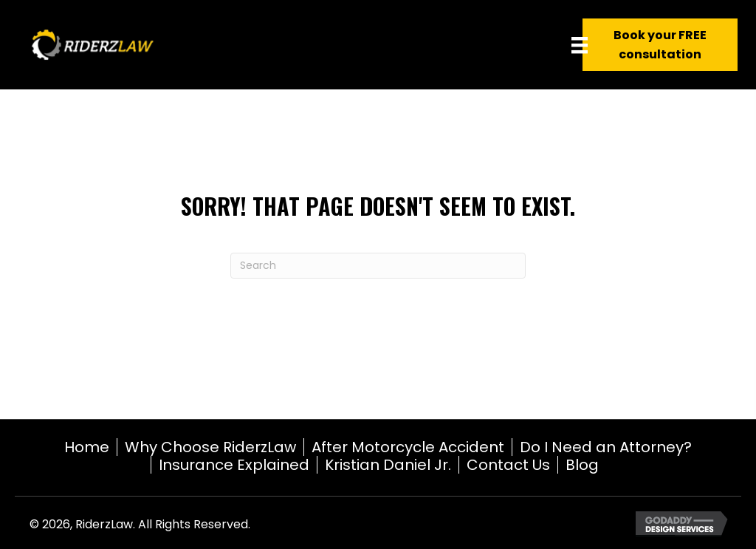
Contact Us (508, 465)
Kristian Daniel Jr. (388, 465)
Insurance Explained (234, 465)
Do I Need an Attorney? (606, 447)
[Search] (378, 266)
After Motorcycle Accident (408, 447)
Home (87, 447)
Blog (582, 465)
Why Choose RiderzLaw (210, 447)
